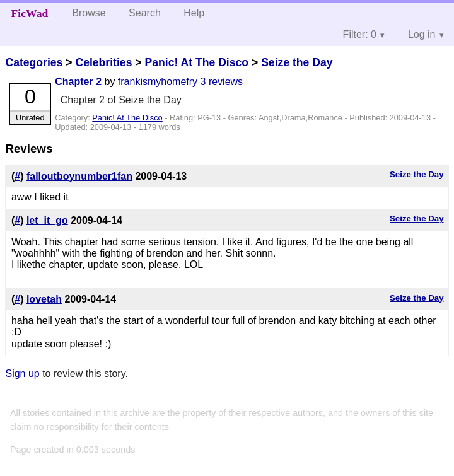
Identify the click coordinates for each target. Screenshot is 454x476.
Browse (89, 13)
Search (145, 13)
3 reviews (222, 82)
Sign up (22, 374)
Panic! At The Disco (196, 62)
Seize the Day (297, 62)
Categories (34, 62)
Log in (422, 34)
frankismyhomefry (158, 82)
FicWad (30, 13)
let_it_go (47, 220)
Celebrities (103, 62)
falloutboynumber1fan (79, 176)
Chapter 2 (78, 82)
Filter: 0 (360, 34)
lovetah (44, 299)
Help (194, 13)
